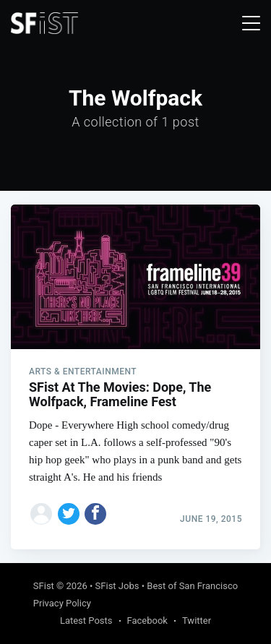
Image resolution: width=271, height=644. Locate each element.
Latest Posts (86, 621)
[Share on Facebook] (95, 514)
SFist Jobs (117, 586)
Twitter (197, 621)
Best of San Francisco (192, 586)
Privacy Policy (62, 603)
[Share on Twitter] (69, 514)
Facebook (147, 621)
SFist (44, 586)
